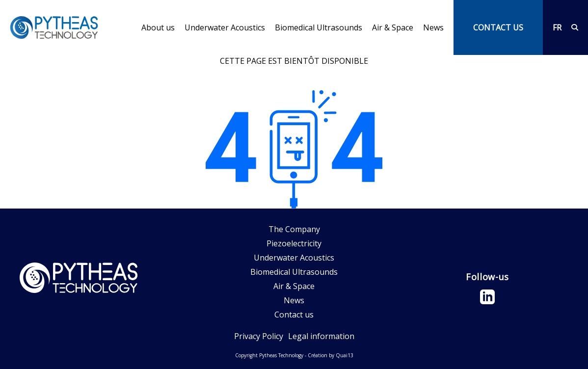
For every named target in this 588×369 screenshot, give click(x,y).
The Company (294, 229)
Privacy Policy (259, 336)
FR (557, 27)
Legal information (321, 336)
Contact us (294, 315)
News (433, 27)
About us (158, 28)
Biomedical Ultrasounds (319, 27)
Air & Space (393, 28)
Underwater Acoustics (225, 28)
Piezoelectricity (294, 243)
